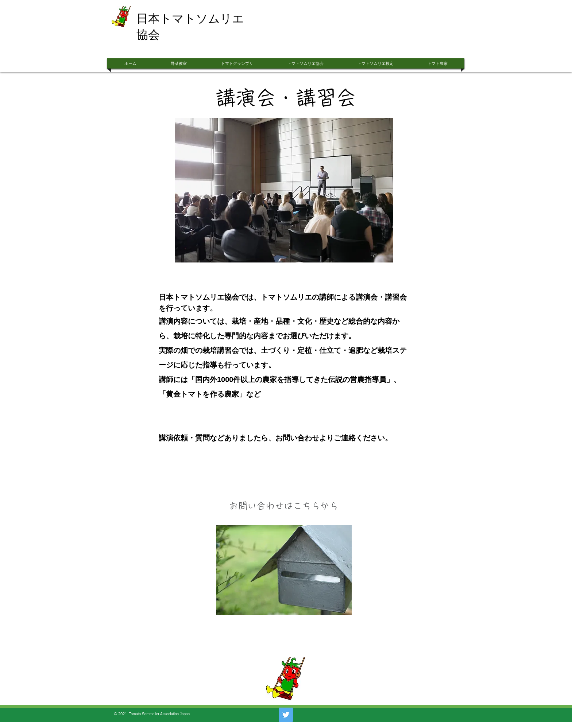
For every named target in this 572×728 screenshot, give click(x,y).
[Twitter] (286, 715)
